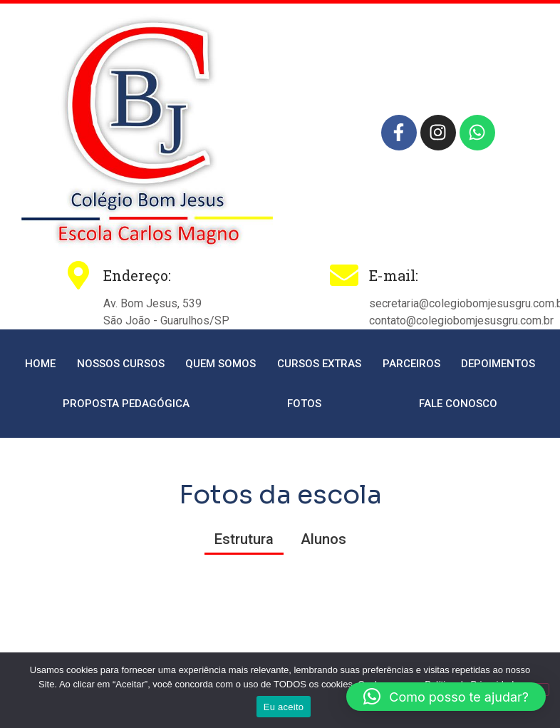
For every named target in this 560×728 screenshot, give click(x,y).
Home (40, 364)
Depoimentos (498, 364)
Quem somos (221, 364)
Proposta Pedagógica (126, 404)
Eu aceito (284, 707)
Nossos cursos (121, 364)
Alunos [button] (323, 539)
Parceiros (411, 364)
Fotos (304, 404)
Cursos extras (319, 364)
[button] (446, 697)
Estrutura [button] (244, 539)
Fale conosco (458, 404)
